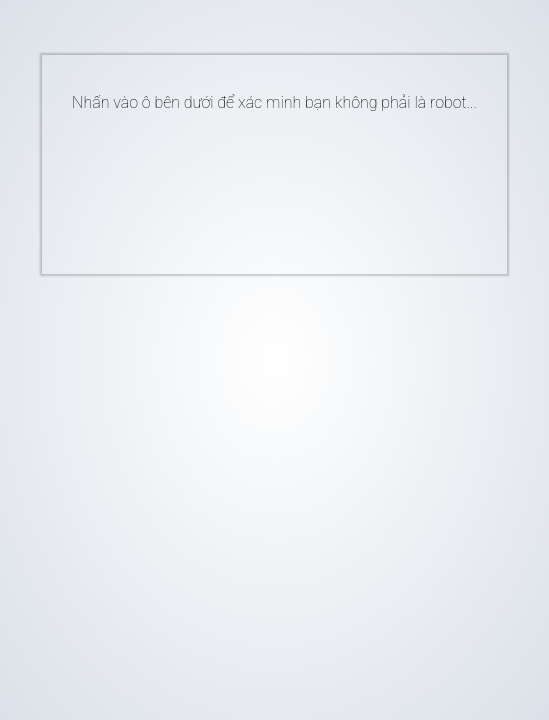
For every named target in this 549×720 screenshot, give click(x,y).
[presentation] (244, 185)
